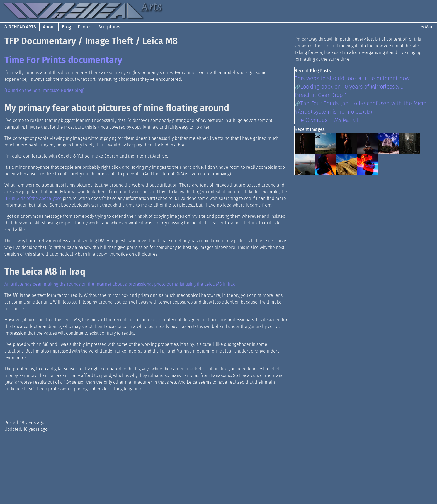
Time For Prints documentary (63, 60)
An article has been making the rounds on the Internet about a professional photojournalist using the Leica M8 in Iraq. (120, 284)
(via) (400, 87)
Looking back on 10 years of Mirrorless (347, 87)
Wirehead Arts (20, 27)
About (49, 27)
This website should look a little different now (352, 78)
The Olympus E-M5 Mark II (327, 120)
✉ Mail (427, 27)
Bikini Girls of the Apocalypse (33, 198)
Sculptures (109, 27)
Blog (66, 27)
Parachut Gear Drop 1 (321, 95)
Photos (85, 27)
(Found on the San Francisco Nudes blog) (44, 90)
